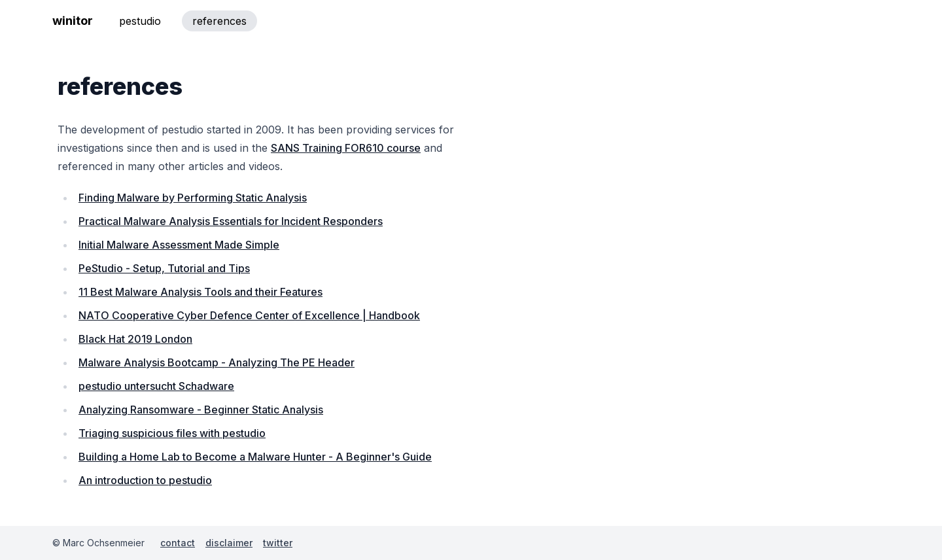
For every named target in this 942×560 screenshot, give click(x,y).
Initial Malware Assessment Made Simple (179, 245)
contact (178, 543)
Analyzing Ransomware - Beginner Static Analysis (201, 410)
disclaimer (229, 543)
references (219, 21)
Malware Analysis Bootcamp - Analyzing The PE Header (217, 362)
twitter (278, 543)
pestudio (140, 21)
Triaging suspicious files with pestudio (172, 433)
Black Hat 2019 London (135, 339)
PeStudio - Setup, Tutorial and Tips (164, 268)
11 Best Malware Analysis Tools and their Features (201, 292)
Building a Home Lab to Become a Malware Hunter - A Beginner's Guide (255, 457)
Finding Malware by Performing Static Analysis (193, 198)
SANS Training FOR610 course (346, 148)
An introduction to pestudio (145, 480)
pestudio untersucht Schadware (156, 386)
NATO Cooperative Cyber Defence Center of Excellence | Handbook (249, 315)
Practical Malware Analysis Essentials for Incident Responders (231, 221)
